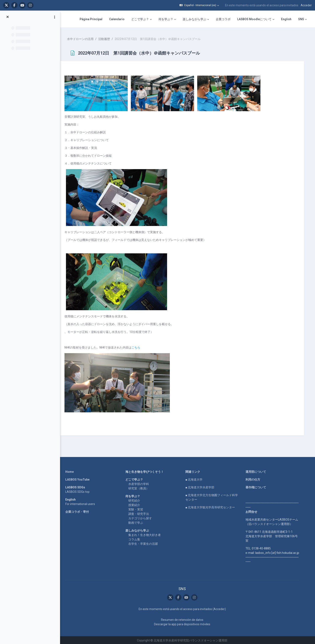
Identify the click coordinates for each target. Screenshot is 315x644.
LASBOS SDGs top (79, 491)
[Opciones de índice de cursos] (55, 17)
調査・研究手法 (141, 513)
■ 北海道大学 (196, 478)
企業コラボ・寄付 (79, 511)
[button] (199, 5)
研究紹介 (136, 500)
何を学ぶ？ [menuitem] (166, 19)
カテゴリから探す (142, 517)
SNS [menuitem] (301, 19)
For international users (82, 503)
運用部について (258, 471)
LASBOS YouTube (79, 478)
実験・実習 (138, 508)
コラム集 (136, 538)
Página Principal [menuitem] (91, 19)
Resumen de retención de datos (184, 619)
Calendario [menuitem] (117, 19)
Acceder (306, 5)
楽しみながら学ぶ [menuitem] (194, 19)
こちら (141, 346)
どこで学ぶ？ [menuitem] (140, 19)
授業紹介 (136, 504)
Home (71, 471)
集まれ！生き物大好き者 (146, 534)
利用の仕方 (255, 478)
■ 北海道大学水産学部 (202, 486)
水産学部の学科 (141, 483)
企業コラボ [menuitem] (223, 19)
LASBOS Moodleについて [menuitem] (254, 19)
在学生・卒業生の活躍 (145, 543)
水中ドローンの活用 (85, 38)
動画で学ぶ (138, 522)
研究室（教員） (141, 487)
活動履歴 (109, 38)
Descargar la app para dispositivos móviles (184, 623)
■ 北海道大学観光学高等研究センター (212, 506)
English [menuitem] (286, 19)
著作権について (258, 486)
